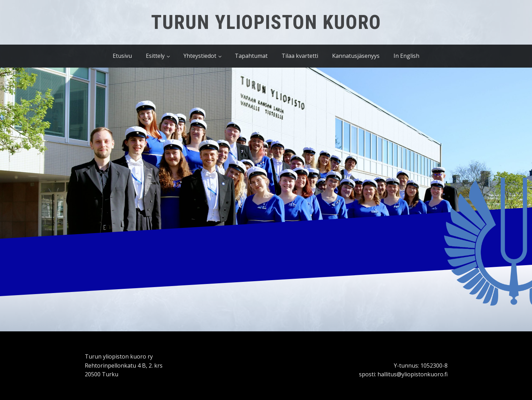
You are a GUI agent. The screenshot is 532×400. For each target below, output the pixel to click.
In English (406, 56)
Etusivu (122, 56)
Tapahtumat (251, 56)
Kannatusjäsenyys (356, 56)
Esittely (155, 56)
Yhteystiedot (200, 56)
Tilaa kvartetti (300, 56)
